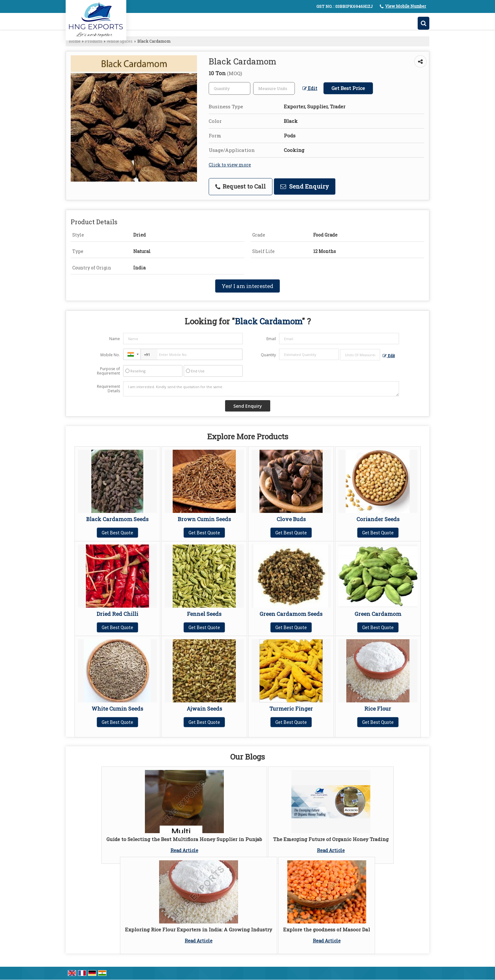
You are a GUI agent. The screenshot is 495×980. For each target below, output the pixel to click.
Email (271, 339)
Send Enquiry (305, 186)
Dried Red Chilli (117, 614)
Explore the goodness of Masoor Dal (327, 929)
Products (94, 41)
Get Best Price (348, 88)
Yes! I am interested (247, 286)
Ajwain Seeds (204, 709)
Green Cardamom (378, 614)
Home (75, 41)
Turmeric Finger (291, 709)
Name (115, 339)
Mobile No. (110, 355)
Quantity (268, 355)
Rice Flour (378, 709)
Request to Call (241, 186)
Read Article (184, 850)
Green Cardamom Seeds (291, 614)
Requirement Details (108, 389)
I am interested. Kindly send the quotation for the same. (261, 389)
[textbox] (274, 88)
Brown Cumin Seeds (204, 519)
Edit (310, 88)
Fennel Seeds (204, 614)
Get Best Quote (117, 533)
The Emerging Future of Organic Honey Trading (331, 839)
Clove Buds (291, 519)
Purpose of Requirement (108, 371)
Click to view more (230, 165)
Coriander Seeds (378, 519)
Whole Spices (120, 41)
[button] (406, 6)
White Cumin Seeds (117, 709)
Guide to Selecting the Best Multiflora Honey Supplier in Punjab (184, 839)
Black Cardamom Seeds (117, 519)
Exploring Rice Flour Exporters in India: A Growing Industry (199, 929)
